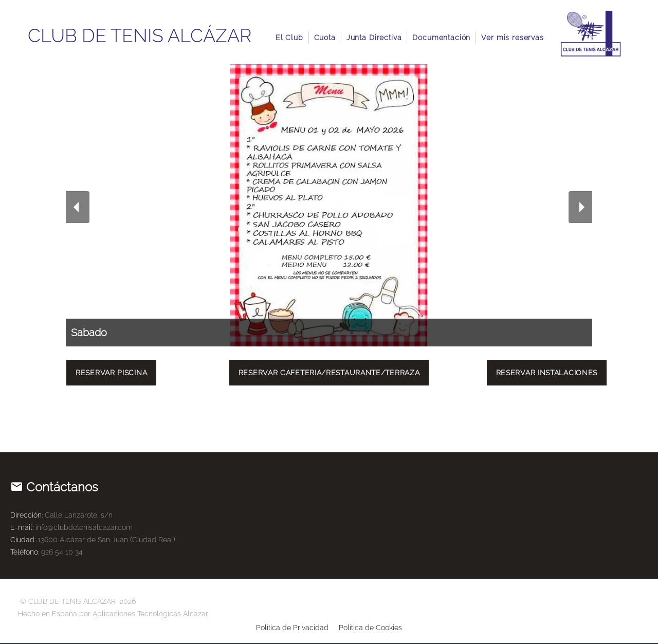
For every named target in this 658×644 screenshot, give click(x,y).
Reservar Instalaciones (547, 373)
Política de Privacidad (292, 628)
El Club (289, 38)
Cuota (325, 38)
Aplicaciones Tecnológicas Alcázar (150, 614)
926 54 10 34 (62, 552)
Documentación (441, 38)
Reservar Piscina (111, 373)
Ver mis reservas (512, 38)
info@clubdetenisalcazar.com (84, 527)
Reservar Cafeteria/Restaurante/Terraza (329, 373)
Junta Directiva (374, 38)
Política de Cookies (370, 628)
